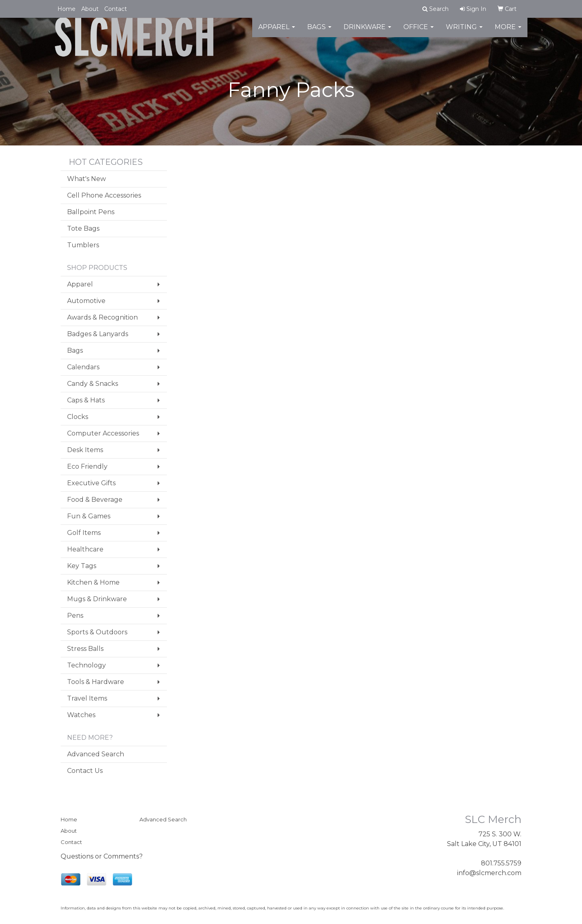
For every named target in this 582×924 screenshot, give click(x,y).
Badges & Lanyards (98, 334)
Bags (319, 32)
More (508, 32)
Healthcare (85, 549)
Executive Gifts (91, 483)
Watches (81, 715)
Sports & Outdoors (97, 632)
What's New (86, 179)
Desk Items (85, 450)
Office (419, 32)
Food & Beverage (95, 500)
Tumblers (83, 245)
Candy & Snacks (93, 384)
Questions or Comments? (102, 856)
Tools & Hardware (96, 682)
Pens (75, 616)
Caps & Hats (86, 400)
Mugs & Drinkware (97, 599)
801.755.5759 (501, 863)
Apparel (277, 32)
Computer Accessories (103, 433)
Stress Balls (85, 649)
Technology (86, 665)
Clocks (78, 417)
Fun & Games (89, 516)
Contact (116, 9)
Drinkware (367, 32)
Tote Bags (83, 228)
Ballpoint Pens (91, 212)
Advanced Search (96, 754)
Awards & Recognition (102, 317)
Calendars (83, 367)
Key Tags (82, 566)
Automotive (86, 301)
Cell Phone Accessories (104, 195)
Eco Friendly (87, 466)
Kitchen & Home (93, 582)
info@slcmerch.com (489, 873)
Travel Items (87, 698)
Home (66, 9)
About (90, 9)
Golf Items (84, 533)
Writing (464, 32)
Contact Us (85, 771)
